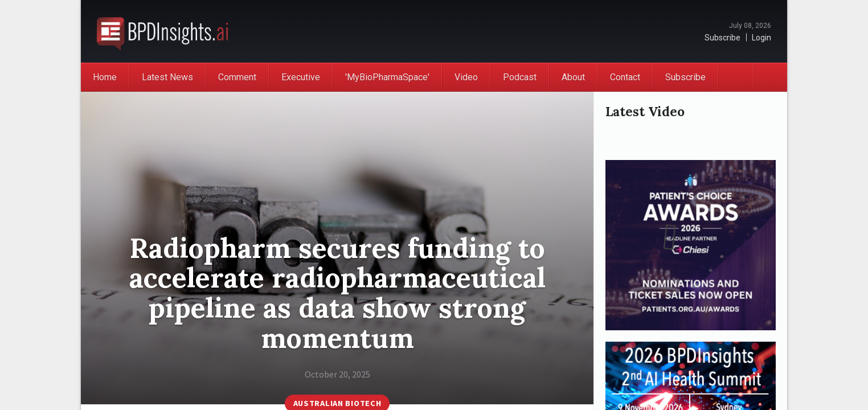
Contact (625, 77)
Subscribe (722, 38)
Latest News (167, 77)
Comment (237, 77)
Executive (301, 77)
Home (105, 77)
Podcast (520, 77)
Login (761, 38)
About (573, 77)
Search (770, 77)
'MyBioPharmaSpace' (387, 77)
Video (466, 77)
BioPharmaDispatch (162, 31)
